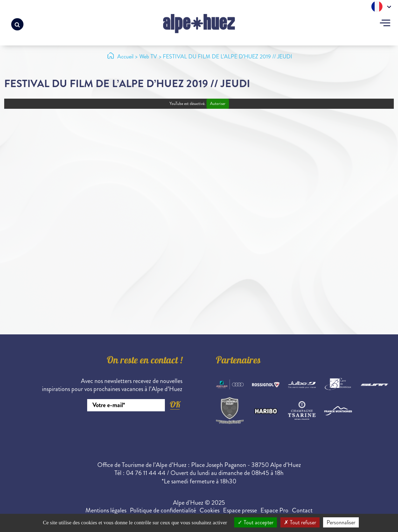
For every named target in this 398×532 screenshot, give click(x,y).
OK (175, 405)
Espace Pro (274, 510)
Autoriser (218, 104)
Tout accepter (256, 522)
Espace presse (240, 510)
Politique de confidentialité (163, 510)
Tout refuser (300, 522)
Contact (302, 510)
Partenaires (238, 361)
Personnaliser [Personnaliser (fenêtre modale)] (341, 522)
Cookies (210, 510)
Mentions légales (106, 510)
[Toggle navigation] (385, 24)
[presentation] (129, 431)
